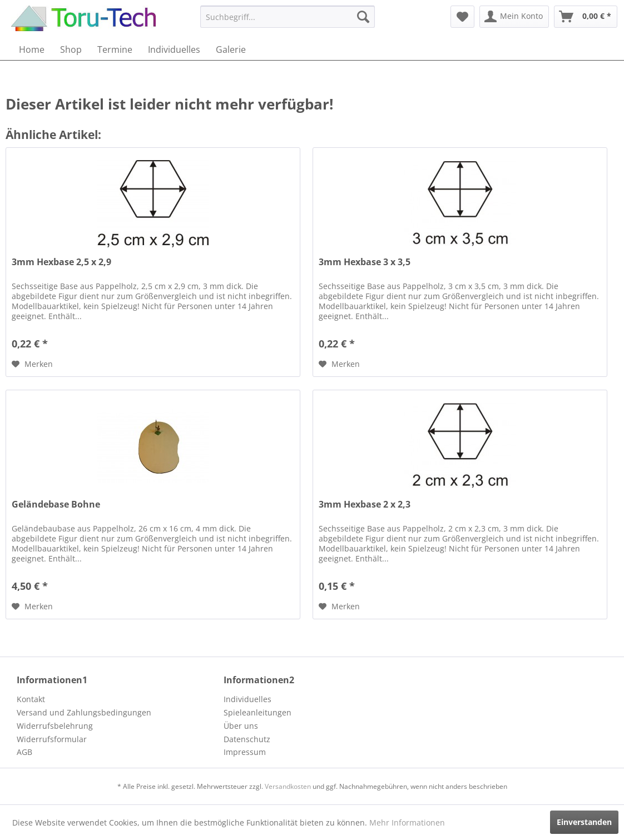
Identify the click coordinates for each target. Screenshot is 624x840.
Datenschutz (247, 739)
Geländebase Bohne (56, 505)
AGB (24, 752)
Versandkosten (288, 786)
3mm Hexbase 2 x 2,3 (365, 505)
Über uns (241, 726)
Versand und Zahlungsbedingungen (84, 712)
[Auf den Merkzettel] (32, 364)
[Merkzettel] (462, 17)
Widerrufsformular (52, 739)
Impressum (245, 752)
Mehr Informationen (407, 822)
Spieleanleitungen (257, 712)
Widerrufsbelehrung (55, 726)
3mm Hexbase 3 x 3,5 (365, 262)
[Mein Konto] (514, 17)
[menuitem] (288, 17)
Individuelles (247, 699)
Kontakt (31, 699)
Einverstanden (584, 822)
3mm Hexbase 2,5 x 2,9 (61, 262)
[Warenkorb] (586, 17)
